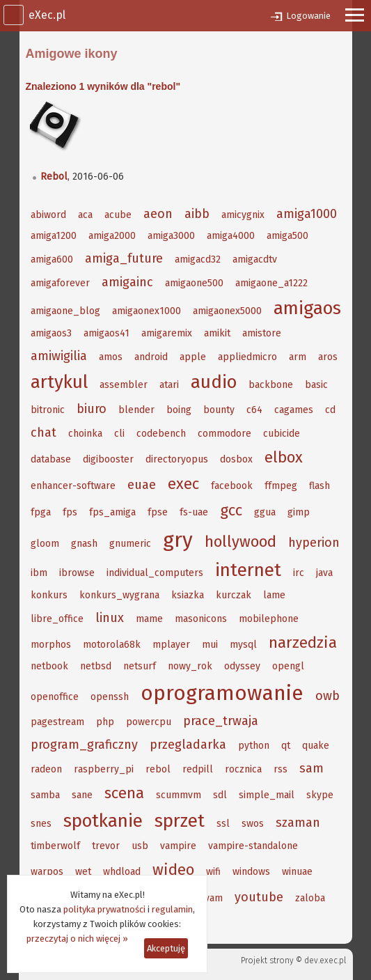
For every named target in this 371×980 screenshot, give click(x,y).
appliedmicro (247, 357)
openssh (110, 697)
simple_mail (267, 795)
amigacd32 (198, 259)
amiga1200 (54, 236)
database (51, 459)
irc (299, 573)
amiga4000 (231, 236)
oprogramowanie (222, 693)
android (151, 357)
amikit (217, 333)
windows (251, 872)
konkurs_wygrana (119, 595)
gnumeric (130, 544)
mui (210, 645)
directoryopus (177, 459)
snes (41, 824)
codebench (161, 434)
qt (286, 746)
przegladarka (188, 745)
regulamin (172, 909)
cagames (294, 410)
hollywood (240, 542)
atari (169, 385)
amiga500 (287, 236)
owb (327, 696)
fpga (41, 512)
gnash (84, 544)
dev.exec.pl (325, 960)
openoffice (55, 697)
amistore (262, 333)
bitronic (48, 410)
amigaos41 (106, 333)
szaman (298, 823)
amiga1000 (307, 214)
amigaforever (60, 283)
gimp (299, 512)
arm (298, 357)
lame (274, 595)
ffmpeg (281, 486)
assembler (124, 385)
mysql (243, 645)
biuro (92, 409)
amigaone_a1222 (271, 283)
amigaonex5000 (227, 311)
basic (316, 385)
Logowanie (308, 16)
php (105, 722)
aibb (197, 214)
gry (178, 540)
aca (85, 215)
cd (330, 410)
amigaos (307, 308)
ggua (265, 512)
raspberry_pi (104, 769)
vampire (178, 846)
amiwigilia (59, 356)
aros (328, 357)
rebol (158, 769)
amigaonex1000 (147, 311)
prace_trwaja (221, 721)
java (324, 573)
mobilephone (269, 619)
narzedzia (303, 643)
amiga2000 (112, 236)
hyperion (314, 543)
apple (193, 357)
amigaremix (167, 333)
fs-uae (194, 512)
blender (136, 410)
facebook (232, 486)
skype (320, 795)
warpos (47, 872)
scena (124, 793)
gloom (45, 544)
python (254, 746)
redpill (198, 769)
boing (179, 410)
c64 (254, 410)
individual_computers (155, 573)
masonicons (201, 619)
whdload (122, 872)
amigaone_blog (65, 311)
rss (281, 769)
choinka (85, 434)
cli (119, 434)
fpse (158, 512)
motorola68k (112, 645)
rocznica (243, 769)
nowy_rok (190, 666)
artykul (59, 382)
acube (118, 215)
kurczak (234, 595)
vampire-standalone (253, 846)
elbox (284, 457)
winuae (297, 872)
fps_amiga (112, 512)
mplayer (171, 645)
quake (316, 746)
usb (140, 846)
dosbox (236, 459)
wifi (213, 872)
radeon (46, 769)
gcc (231, 510)
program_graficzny (84, 745)
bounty (219, 410)
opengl (288, 666)
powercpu (149, 722)
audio (214, 382)
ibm (39, 573)
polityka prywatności (104, 909)
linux (110, 618)
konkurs (49, 595)
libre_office (57, 619)
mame (149, 619)
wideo (173, 870)
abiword (48, 215)
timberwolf (55, 846)
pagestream (57, 722)
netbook (49, 666)
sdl (220, 795)
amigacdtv (255, 259)
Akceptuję (166, 948)
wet (83, 872)
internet (248, 570)
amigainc (127, 282)
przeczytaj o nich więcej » (77, 939)
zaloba (310, 898)
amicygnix (243, 215)
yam (214, 898)
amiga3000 (171, 236)
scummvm (179, 795)
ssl (223, 824)
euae (142, 485)
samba (45, 795)
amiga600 (52, 259)
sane (82, 795)
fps (70, 512)
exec (183, 484)
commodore (224, 434)
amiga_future (124, 258)
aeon (158, 214)
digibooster (108, 459)
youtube (259, 897)
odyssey (242, 666)
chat (44, 433)
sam (311, 768)
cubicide (282, 434)
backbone (271, 385)
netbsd (96, 666)
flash (319, 486)
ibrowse (77, 573)
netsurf (140, 666)
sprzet (180, 821)
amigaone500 (194, 283)
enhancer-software (73, 486)
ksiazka (188, 595)
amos (111, 357)
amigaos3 (51, 333)
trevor (106, 846)
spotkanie (103, 821)
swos (253, 824)
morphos (51, 645)
